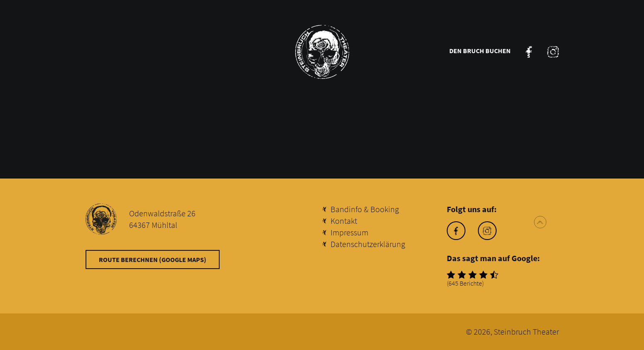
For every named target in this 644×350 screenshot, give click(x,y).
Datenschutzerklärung (368, 244)
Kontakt (344, 221)
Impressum (349, 232)
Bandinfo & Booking (365, 209)
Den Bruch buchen (480, 51)
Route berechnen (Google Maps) (153, 259)
